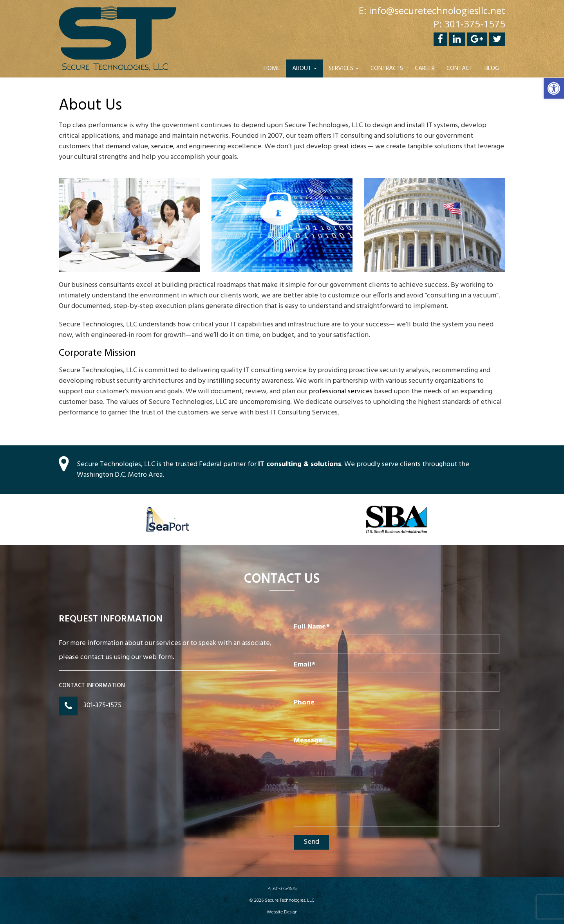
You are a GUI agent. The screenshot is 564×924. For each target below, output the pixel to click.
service (162, 147)
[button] (554, 88)
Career (425, 68)
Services (344, 68)
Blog (492, 68)
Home (272, 68)
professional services (341, 392)
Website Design (282, 912)
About (305, 68)
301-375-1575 (102, 705)
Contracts (387, 68)
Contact (460, 68)
